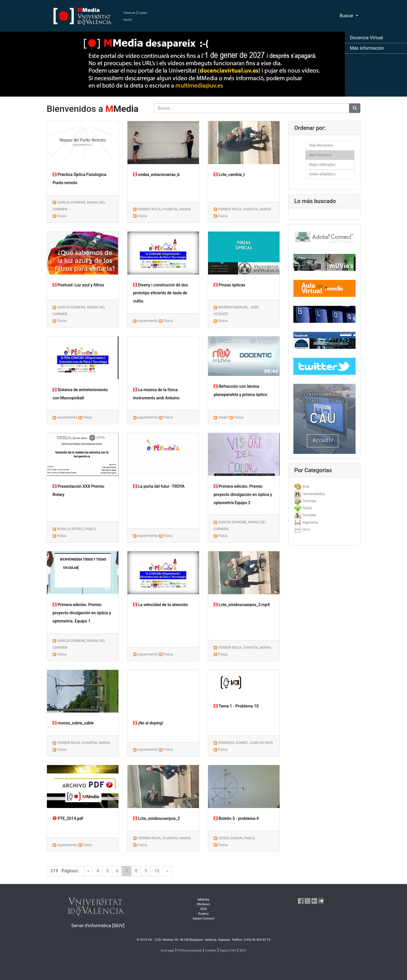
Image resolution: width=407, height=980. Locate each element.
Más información (367, 48)
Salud (307, 508)
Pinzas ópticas (230, 285)
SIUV (243, 950)
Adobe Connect (203, 919)
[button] (31, 490)
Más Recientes (321, 145)
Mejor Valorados (322, 165)
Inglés (143, 13)
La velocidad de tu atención (160, 605)
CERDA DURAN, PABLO (237, 838)
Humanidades (314, 494)
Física (62, 216)
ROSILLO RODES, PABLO (77, 529)
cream (223, 417)
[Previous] (88, 871)
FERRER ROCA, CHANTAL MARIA (164, 209)
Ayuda (128, 20)
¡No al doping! (148, 723)
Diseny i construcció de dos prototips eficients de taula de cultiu (161, 293)
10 (157, 871)
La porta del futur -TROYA (159, 486)
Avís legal (168, 950)
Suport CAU (228, 950)
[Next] (167, 871)
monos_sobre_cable (73, 723)
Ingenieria (310, 522)
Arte (306, 486)
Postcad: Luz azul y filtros (78, 285)
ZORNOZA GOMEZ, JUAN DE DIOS (246, 743)
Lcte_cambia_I (229, 175)
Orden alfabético (322, 174)
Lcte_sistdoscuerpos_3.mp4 (242, 605)
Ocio (306, 529)
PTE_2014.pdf (68, 819)
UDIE (203, 909)
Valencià (129, 13)
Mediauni (203, 904)
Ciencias (309, 501)
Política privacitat (190, 950)
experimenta (148, 321)
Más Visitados (320, 155)
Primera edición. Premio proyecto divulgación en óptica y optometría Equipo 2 (243, 495)
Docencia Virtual (366, 38)
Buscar (347, 16)
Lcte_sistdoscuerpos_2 (156, 819)
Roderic (203, 914)
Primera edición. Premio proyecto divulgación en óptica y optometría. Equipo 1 (82, 613)
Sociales (309, 515)
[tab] (324, 486)
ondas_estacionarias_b (156, 175)
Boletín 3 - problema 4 (236, 819)
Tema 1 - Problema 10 (236, 706)
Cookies (211, 950)
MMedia (204, 900)
